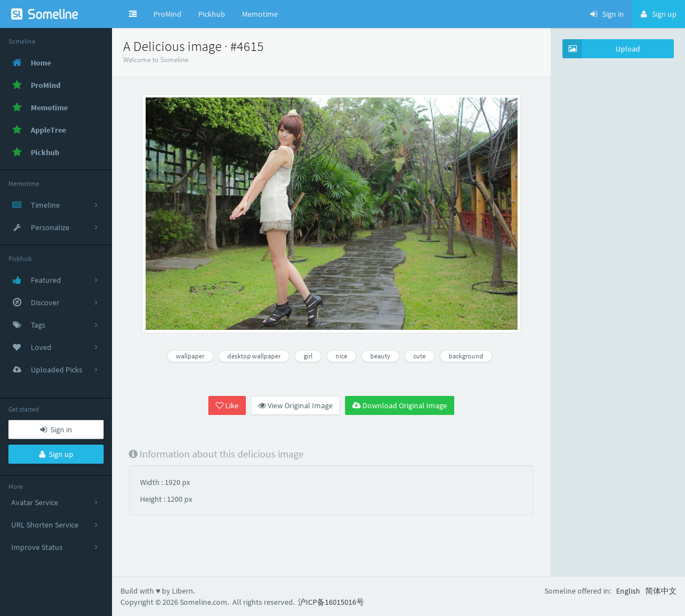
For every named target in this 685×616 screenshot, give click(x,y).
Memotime (260, 14)
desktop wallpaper (254, 356)
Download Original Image (400, 405)
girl (308, 356)
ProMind (167, 14)
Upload (602, 49)
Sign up (56, 454)
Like (227, 405)
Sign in (56, 430)
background (466, 356)
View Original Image (295, 405)
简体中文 (661, 591)
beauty (380, 356)
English (628, 591)
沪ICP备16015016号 (331, 602)
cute (420, 356)
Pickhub (212, 14)
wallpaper (190, 356)
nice (341, 356)
